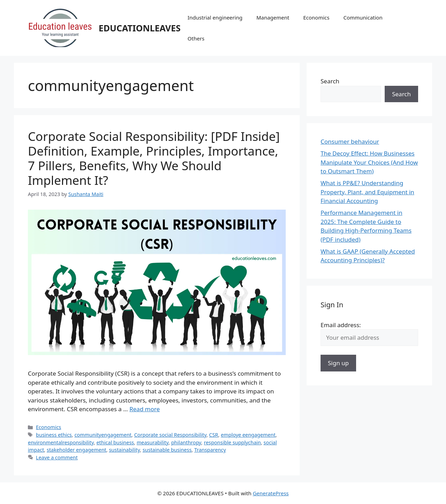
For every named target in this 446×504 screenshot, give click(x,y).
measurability (152, 442)
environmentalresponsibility (61, 442)
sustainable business (167, 450)
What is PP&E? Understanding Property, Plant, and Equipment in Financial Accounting (367, 192)
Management (273, 17)
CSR (214, 435)
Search (330, 81)
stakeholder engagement (76, 450)
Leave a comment (57, 457)
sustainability (125, 450)
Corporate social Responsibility (170, 435)
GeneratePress (271, 493)
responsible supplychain (232, 442)
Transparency (210, 450)
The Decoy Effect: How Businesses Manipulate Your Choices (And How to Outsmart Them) (369, 162)
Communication (363, 17)
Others (196, 38)
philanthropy (186, 442)
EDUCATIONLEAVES (140, 28)
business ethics (54, 435)
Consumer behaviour (350, 141)
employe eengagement (248, 435)
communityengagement (103, 435)
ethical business (115, 442)
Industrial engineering (215, 17)
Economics (316, 17)
